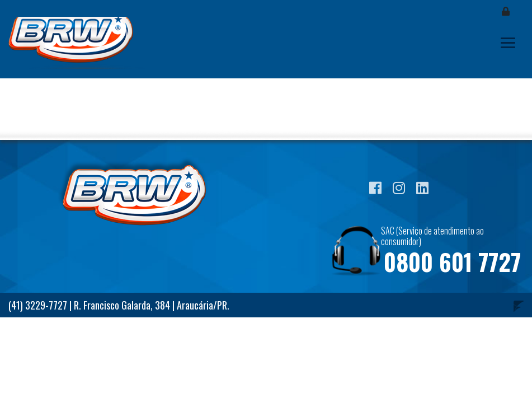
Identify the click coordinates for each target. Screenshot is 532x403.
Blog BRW (78, 43)
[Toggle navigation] (508, 43)
